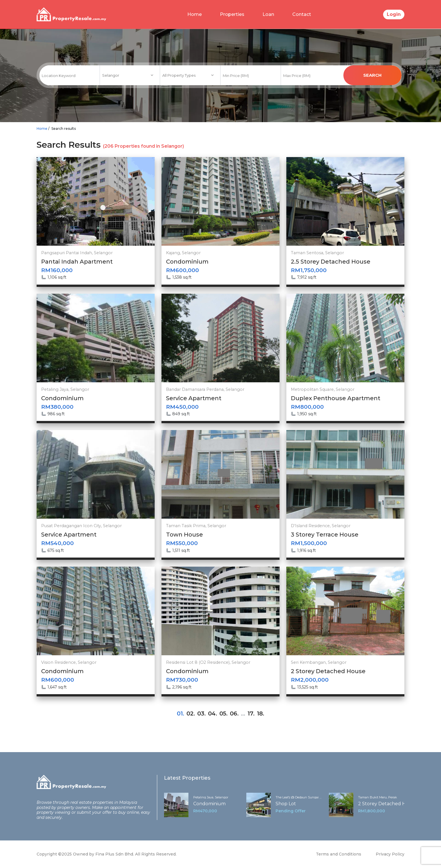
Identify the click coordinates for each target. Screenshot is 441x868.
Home (195, 14)
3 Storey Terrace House (325, 535)
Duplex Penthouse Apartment (336, 398)
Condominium (187, 262)
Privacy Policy (390, 854)
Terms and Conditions (339, 854)
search (372, 75)
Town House (184, 535)
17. (251, 713)
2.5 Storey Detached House (331, 262)
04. (213, 713)
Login (394, 14)
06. (234, 713)
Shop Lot (286, 804)
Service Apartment (194, 398)
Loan (268, 14)
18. (261, 713)
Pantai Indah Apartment (77, 262)
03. (201, 713)
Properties (232, 14)
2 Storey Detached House (328, 671)
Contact (302, 14)
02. (191, 713)
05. (223, 713)
